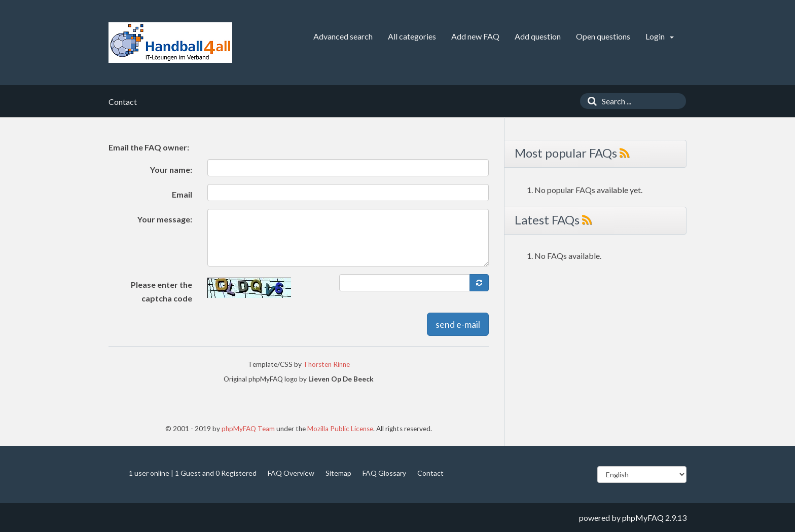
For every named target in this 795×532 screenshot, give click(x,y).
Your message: (165, 219)
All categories (412, 36)
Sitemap (338, 473)
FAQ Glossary (384, 473)
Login (660, 36)
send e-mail (458, 324)
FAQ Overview (291, 473)
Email (182, 194)
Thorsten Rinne (327, 364)
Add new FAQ (475, 36)
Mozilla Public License (340, 429)
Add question (538, 36)
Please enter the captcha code (161, 291)
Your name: (171, 169)
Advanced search (343, 36)
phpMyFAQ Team (248, 429)
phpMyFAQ (643, 518)
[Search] (590, 101)
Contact (430, 473)
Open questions (603, 36)
